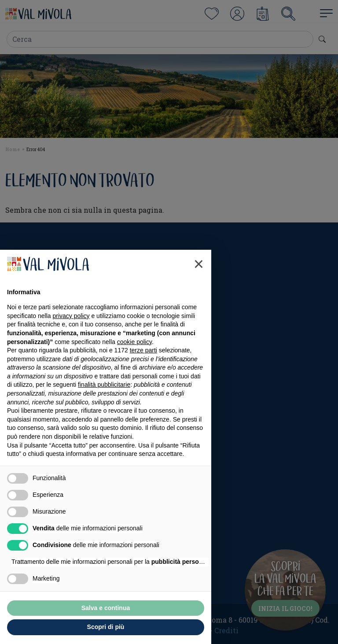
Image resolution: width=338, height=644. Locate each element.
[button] (199, 264)
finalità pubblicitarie (104, 385)
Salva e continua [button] (106, 608)
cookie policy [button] (134, 342)
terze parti (143, 350)
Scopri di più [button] (106, 627)
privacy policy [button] (71, 316)
